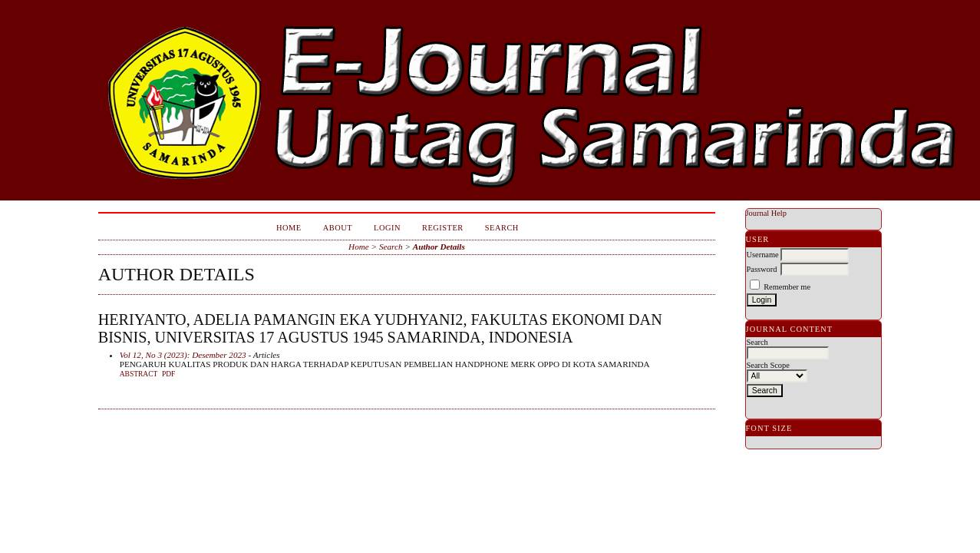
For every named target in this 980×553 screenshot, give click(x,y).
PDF (168, 374)
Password (762, 269)
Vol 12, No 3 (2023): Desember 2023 (183, 355)
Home (289, 228)
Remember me (787, 287)
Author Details (439, 247)
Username (763, 255)
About (338, 228)
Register (443, 228)
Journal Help (766, 213)
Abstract (139, 374)
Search (502, 228)
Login (387, 228)
